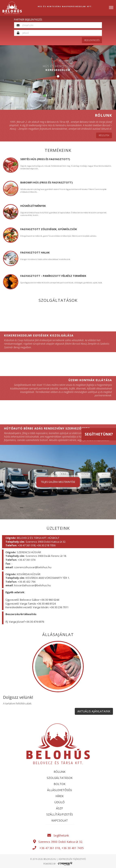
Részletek (104, 135)
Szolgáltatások (60, 778)
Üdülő (60, 802)
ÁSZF (60, 808)
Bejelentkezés (92, 40)
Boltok (60, 784)
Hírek (60, 796)
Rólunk (60, 772)
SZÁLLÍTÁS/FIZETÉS (60, 814)
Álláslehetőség (60, 790)
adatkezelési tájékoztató (72, 859)
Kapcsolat (60, 820)
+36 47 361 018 (50, 848)
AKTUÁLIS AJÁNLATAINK (94, 711)
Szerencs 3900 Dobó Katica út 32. (58, 842)
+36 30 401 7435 (72, 848)
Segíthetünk (58, 835)
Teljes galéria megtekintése (58, 482)
